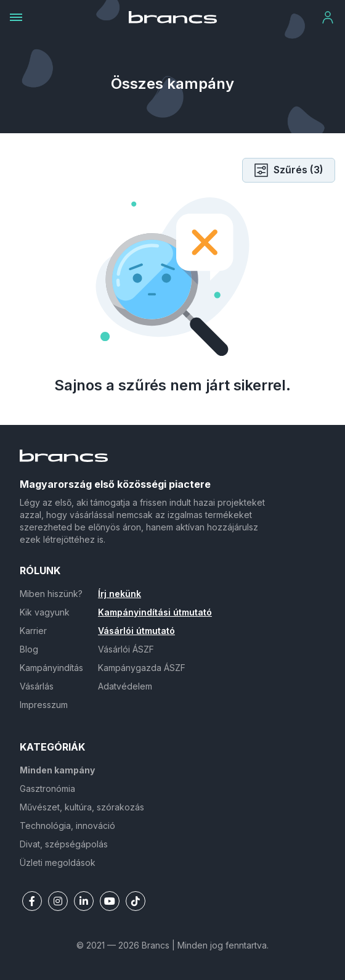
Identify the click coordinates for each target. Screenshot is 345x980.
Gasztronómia (47, 789)
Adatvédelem (125, 686)
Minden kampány (57, 770)
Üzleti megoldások (58, 863)
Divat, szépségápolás (64, 844)
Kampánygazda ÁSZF (142, 668)
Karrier (33, 631)
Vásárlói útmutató (136, 631)
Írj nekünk (120, 594)
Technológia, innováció (67, 826)
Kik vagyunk (45, 612)
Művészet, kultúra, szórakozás (82, 807)
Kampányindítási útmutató (155, 612)
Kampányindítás (51, 668)
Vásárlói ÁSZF (126, 649)
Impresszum (44, 705)
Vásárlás (37, 686)
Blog (29, 649)
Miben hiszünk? (51, 594)
